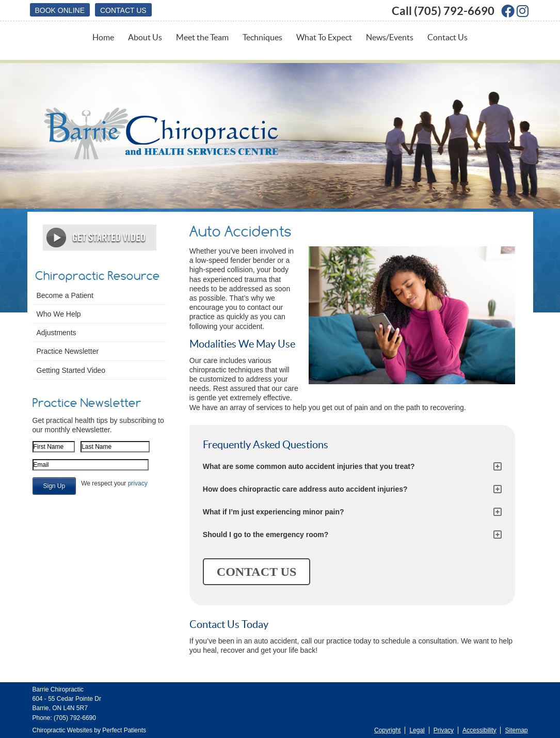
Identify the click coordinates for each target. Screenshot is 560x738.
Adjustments (57, 333)
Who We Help (59, 314)
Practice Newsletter (68, 351)
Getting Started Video (71, 370)
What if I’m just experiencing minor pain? (274, 512)
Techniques (262, 37)
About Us (145, 37)
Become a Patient (65, 295)
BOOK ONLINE (60, 10)
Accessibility (479, 730)
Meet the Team (202, 37)
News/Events (390, 37)
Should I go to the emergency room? (266, 535)
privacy (138, 483)
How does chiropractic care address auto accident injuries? (305, 489)
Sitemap (516, 730)
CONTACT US (257, 572)
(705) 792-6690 (454, 11)
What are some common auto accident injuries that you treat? (309, 466)
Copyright (387, 730)
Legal (417, 730)
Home (103, 37)
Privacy (444, 730)
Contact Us (123, 10)
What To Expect (324, 37)
